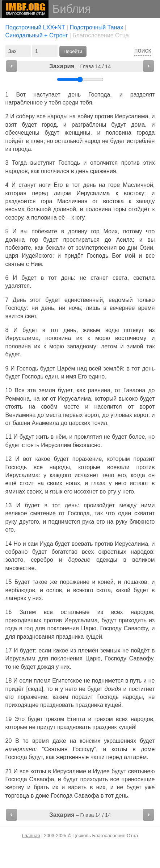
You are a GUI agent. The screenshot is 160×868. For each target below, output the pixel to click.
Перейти (73, 51)
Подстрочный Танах (96, 27)
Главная (31, 836)
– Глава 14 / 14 (80, 66)
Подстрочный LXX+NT (35, 27)
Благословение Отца (101, 35)
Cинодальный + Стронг (37, 35)
